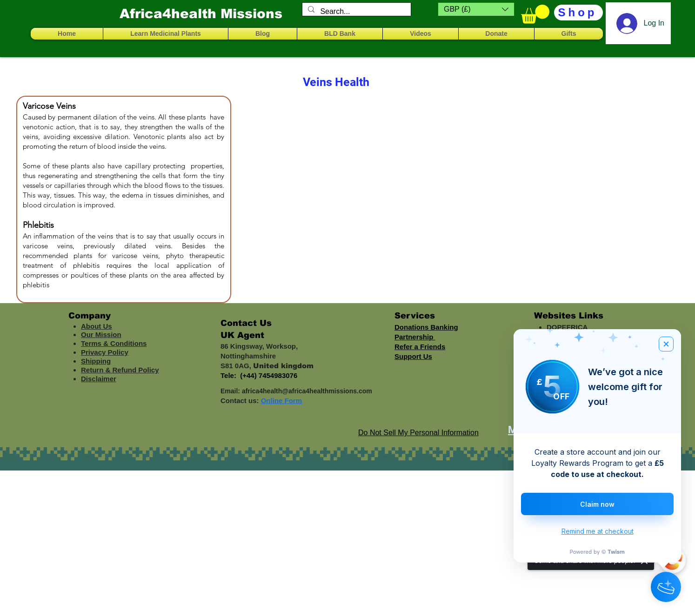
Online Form (281, 401)
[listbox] (476, 9)
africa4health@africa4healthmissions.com (307, 391)
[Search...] (356, 12)
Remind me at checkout (598, 531)
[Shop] (578, 13)
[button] (476, 9)
